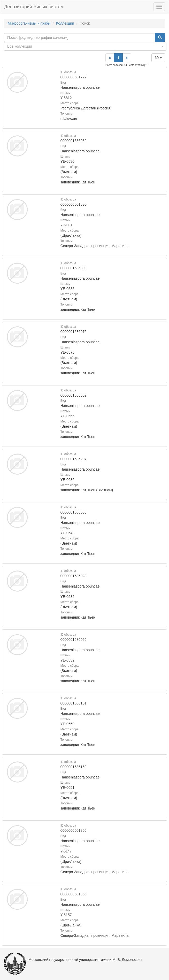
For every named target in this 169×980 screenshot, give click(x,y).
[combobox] (85, 46)
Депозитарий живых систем (34, 7)
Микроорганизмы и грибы (29, 23)
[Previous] (110, 58)
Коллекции (65, 23)
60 (158, 58)
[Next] (127, 58)
